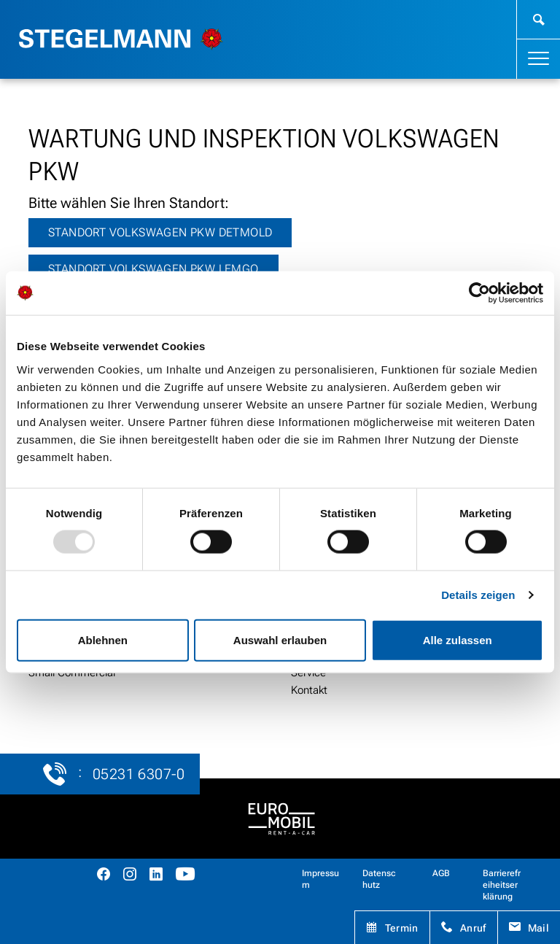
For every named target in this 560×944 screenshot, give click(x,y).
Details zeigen (478, 595)
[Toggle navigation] (538, 59)
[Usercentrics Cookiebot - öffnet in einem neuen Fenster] (479, 293)
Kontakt (309, 690)
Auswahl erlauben (280, 639)
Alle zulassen (458, 639)
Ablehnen (103, 639)
